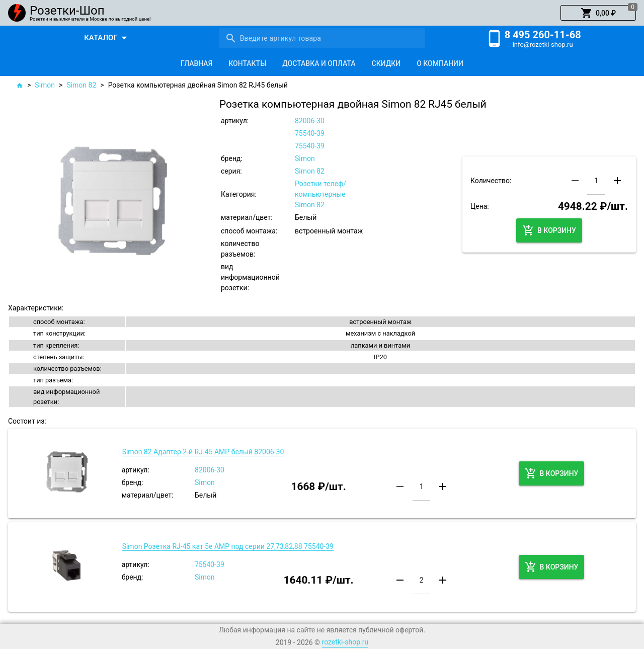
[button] (598, 13)
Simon (45, 85)
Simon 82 (81, 85)
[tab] (196, 63)
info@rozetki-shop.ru (543, 45)
